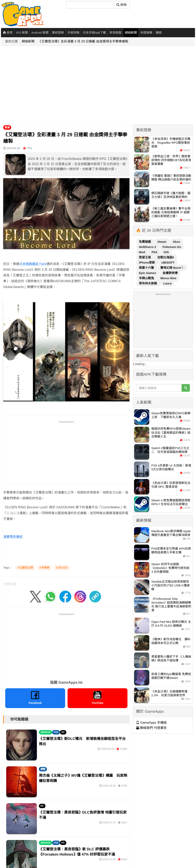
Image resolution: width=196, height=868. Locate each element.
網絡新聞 (131, 33)
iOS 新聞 (22, 33)
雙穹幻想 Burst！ (172, 268)
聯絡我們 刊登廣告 (151, 728)
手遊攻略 (73, 33)
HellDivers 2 (148, 247)
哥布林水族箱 (148, 283)
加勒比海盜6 (166, 257)
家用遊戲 (115, 33)
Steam (162, 242)
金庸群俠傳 (170, 273)
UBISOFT (168, 262)
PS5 (56, 732)
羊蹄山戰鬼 (147, 278)
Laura (167, 283)
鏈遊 (159, 33)
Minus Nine (168, 278)
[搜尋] (90, 5)
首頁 (8, 33)
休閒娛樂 (146, 33)
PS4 (155, 252)
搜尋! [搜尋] (122, 5)
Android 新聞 (40, 33)
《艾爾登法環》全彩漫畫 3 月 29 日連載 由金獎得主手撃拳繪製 (83, 41)
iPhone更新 (147, 262)
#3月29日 (62, 568)
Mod (142, 252)
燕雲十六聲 (147, 268)
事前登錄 (58, 33)
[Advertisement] (38, 85)
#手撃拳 (44, 568)
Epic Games (148, 273)
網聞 (43, 769)
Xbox (176, 242)
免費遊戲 (145, 242)
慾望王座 (145, 257)
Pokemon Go (172, 247)
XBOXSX (45, 732)
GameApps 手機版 (151, 723)
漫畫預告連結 (13, 537)
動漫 (7, 127)
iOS (166, 252)
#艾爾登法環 (25, 568)
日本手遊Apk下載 (94, 33)
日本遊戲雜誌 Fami (33, 264)
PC (63, 732)
